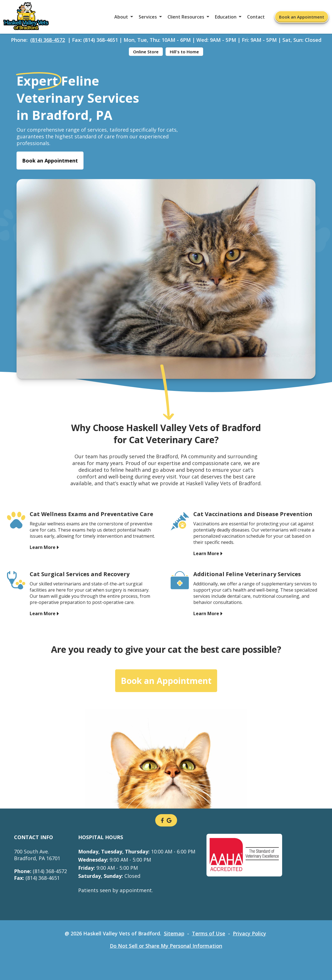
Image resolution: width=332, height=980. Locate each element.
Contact (256, 17)
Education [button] (226, 17)
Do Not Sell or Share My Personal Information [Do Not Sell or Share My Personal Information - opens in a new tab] (166, 946)
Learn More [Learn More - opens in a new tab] (43, 547)
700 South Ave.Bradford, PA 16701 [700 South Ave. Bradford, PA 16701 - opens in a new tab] (37, 855)
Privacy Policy (249, 933)
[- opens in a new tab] (162, 820)
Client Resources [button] (186, 17)
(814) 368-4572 (48, 40)
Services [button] (148, 17)
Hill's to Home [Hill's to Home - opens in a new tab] (184, 52)
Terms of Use (209, 933)
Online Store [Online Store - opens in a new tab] (146, 52)
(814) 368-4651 (37, 878)
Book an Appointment (302, 17)
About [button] (121, 17)
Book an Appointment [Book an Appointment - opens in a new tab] (50, 161)
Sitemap (174, 933)
